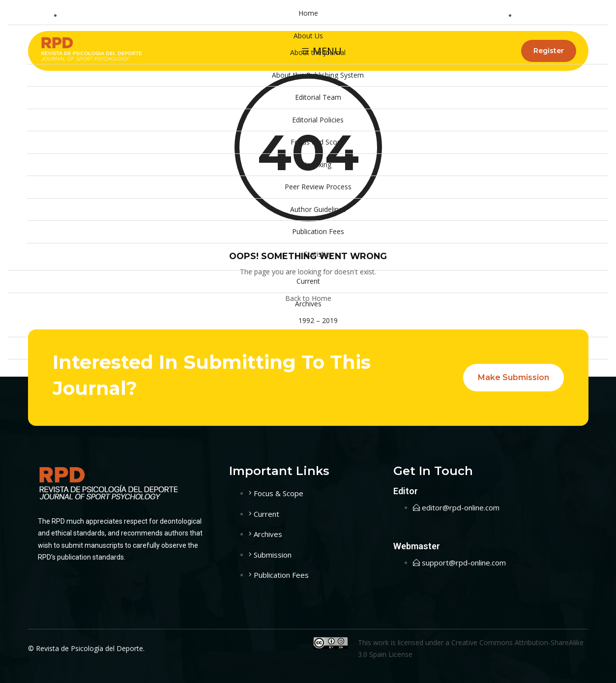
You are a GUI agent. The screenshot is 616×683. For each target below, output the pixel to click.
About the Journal (318, 52)
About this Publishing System (318, 75)
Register (549, 51)
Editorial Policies (318, 120)
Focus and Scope (318, 142)
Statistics (318, 254)
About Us (308, 36)
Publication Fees (318, 231)
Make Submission (513, 377)
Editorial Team (318, 97)
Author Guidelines (318, 209)
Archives (308, 304)
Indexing (318, 164)
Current (308, 281)
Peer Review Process (318, 187)
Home (308, 13)
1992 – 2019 (318, 320)
